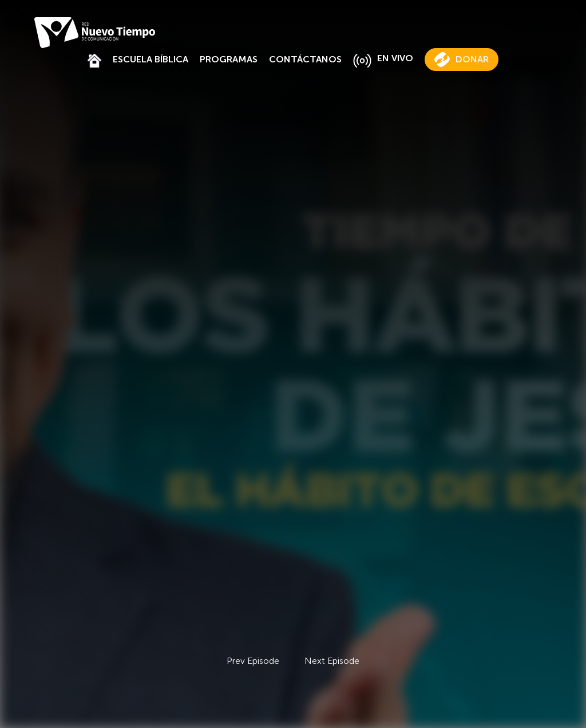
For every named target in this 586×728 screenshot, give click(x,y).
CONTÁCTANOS (305, 59)
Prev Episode (253, 661)
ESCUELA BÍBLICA (151, 59)
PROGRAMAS (229, 59)
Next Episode (332, 661)
